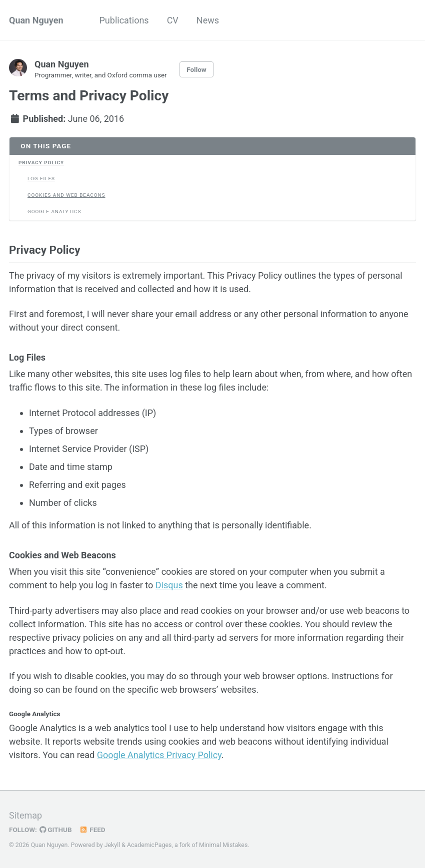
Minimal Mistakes (223, 845)
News (208, 20)
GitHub (56, 830)
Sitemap (25, 815)
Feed (92, 830)
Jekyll (112, 845)
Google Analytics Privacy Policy (159, 755)
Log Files (41, 179)
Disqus (169, 585)
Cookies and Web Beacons (66, 195)
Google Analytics (54, 212)
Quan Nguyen (36, 20)
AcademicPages (149, 845)
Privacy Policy (41, 163)
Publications (124, 20)
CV (173, 20)
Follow (196, 69)
